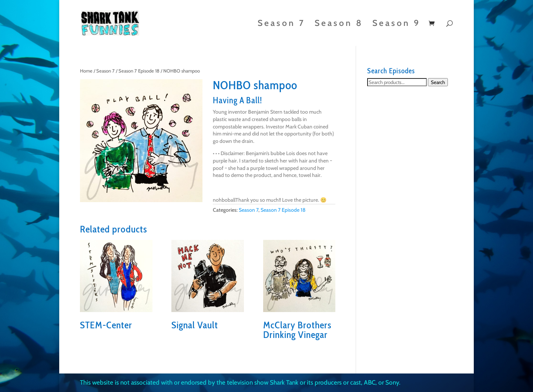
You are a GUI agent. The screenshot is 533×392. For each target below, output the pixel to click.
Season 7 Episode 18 (139, 71)
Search (438, 82)
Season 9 (396, 24)
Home (86, 71)
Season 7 (281, 24)
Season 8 (339, 24)
